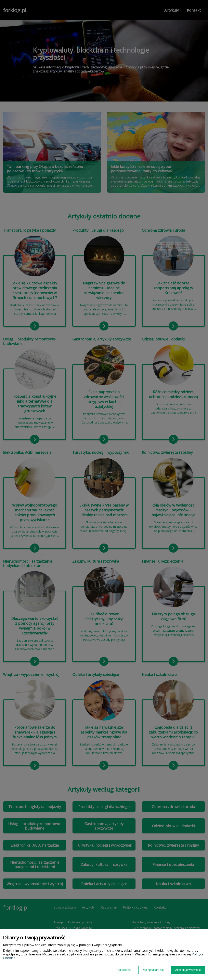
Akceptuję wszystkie (188, 970)
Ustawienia (124, 970)
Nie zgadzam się (153, 970)
